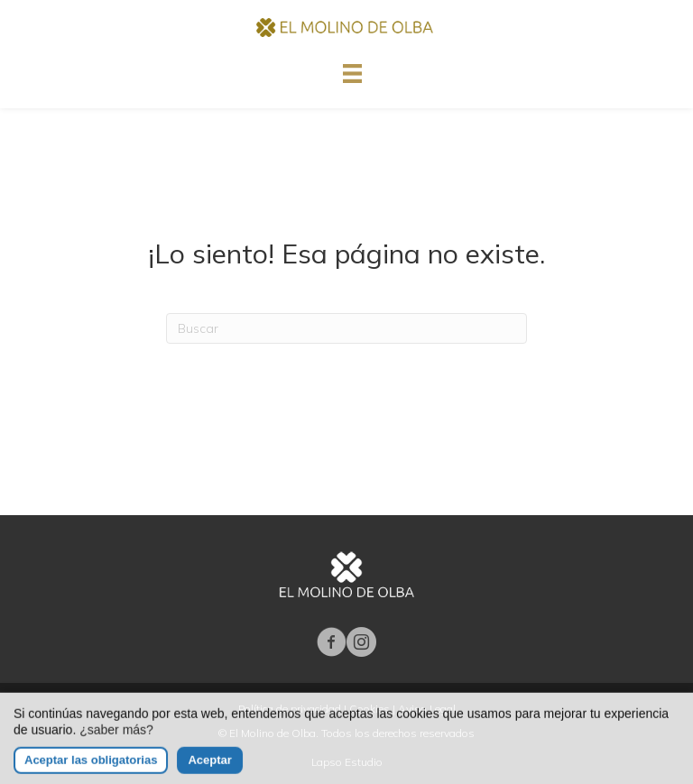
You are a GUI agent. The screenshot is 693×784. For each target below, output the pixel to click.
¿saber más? (116, 741)
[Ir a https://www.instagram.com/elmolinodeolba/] (361, 643)
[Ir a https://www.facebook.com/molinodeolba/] (332, 643)
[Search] (346, 328)
